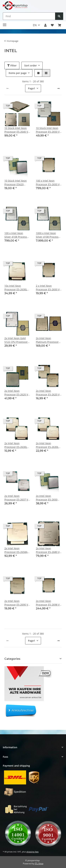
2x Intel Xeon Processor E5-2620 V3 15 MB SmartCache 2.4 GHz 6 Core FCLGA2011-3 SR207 (48, 393)
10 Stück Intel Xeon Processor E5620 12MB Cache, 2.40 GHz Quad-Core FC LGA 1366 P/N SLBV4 (16, 183)
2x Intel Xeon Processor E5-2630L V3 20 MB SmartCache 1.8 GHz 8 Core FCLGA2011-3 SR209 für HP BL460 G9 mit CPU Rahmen (48, 445)
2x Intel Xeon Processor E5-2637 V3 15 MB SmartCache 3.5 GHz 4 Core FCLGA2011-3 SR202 (17, 498)
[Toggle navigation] (5, 24)
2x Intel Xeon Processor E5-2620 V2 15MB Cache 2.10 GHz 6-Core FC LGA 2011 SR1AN (17, 393)
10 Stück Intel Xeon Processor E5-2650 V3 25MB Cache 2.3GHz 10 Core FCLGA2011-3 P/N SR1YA (48, 130)
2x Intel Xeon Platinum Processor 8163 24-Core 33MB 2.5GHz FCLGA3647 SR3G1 (47, 340)
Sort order (31, 65)
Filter (12, 65)
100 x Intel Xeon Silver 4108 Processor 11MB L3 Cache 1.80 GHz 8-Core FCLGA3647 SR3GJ (17, 235)
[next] (58, 88)
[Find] (29, 16)
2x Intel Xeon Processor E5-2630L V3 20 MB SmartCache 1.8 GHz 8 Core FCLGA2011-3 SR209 (16, 445)
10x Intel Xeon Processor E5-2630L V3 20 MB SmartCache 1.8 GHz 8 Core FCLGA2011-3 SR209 (16, 288)
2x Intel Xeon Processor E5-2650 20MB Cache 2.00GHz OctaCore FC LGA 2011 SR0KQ (48, 498)
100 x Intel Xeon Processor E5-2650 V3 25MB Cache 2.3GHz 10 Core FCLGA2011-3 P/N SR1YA (48, 183)
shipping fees (32, 852)
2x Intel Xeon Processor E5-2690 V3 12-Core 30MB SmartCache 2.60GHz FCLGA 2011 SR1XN (17, 603)
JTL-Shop (39, 864)
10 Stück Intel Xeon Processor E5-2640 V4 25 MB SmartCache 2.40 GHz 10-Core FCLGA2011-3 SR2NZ (17, 130)
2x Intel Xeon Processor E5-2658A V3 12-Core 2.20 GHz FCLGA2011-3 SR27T (16, 550)
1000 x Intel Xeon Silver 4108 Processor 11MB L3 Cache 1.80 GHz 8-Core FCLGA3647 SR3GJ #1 (48, 235)
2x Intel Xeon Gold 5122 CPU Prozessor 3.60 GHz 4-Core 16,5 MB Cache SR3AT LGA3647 (17, 340)
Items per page (18, 73)
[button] (45, 25)
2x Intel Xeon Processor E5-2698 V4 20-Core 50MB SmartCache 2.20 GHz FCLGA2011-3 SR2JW (49, 603)
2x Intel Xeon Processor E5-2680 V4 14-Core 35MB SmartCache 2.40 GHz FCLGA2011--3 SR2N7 (49, 550)
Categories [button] (12, 659)
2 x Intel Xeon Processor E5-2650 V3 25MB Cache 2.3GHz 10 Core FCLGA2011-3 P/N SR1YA (48, 288)
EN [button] (35, 25)
